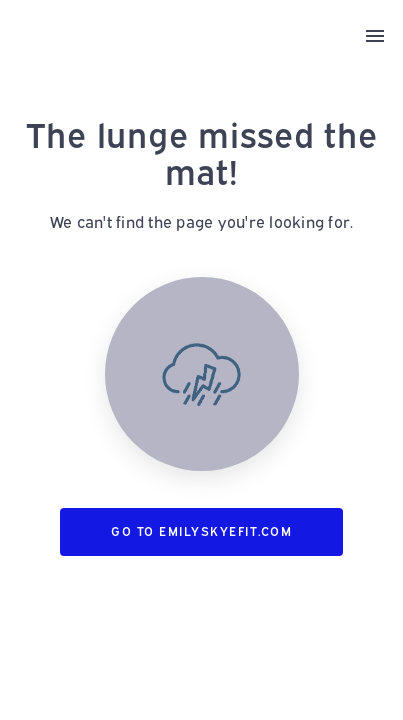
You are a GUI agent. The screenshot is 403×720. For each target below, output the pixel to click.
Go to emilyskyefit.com (201, 531)
